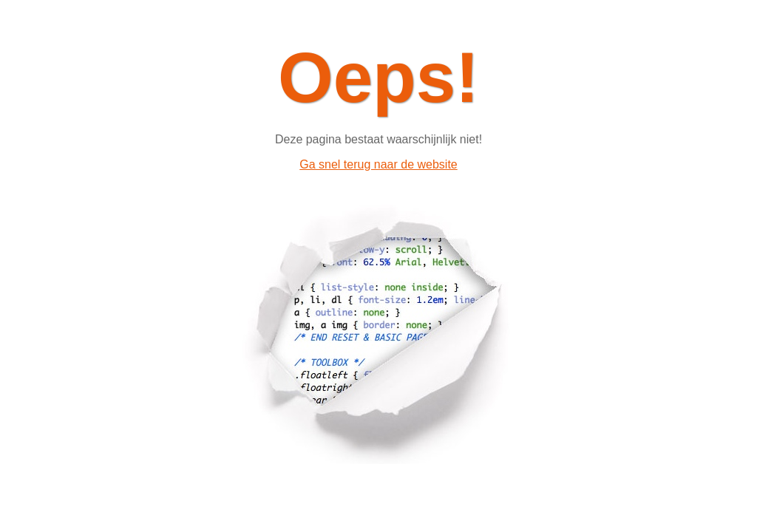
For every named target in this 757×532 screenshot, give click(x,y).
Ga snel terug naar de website (378, 164)
